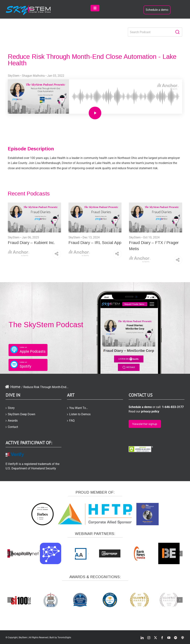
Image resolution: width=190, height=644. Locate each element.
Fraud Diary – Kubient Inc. (31, 243)
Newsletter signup (145, 424)
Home (13, 387)
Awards (13, 421)
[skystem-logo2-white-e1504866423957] (28, 6)
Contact (13, 427)
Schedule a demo (157, 10)
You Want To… (79, 408)
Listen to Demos (80, 414)
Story (11, 408)
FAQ (72, 421)
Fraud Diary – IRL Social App (95, 243)
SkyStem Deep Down (22, 414)
